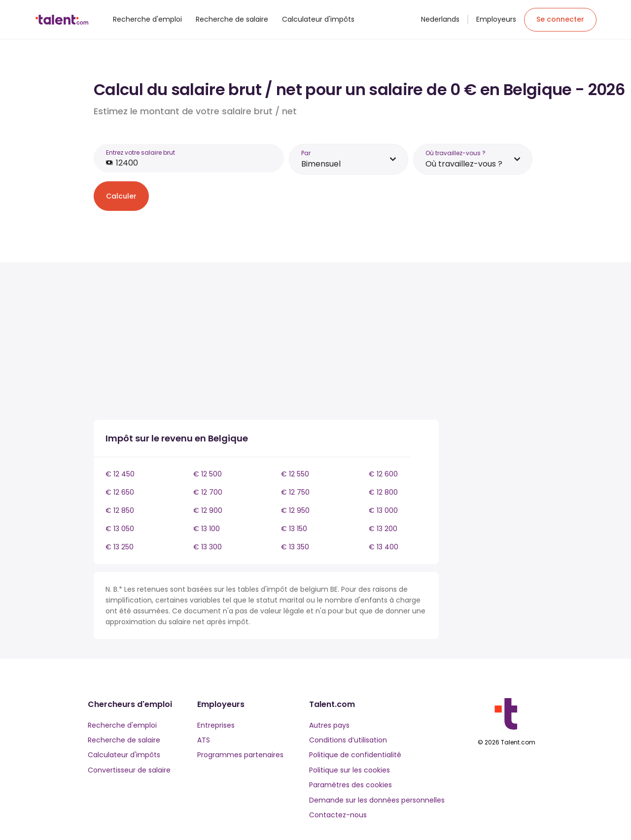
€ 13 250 (120, 547)
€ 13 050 (120, 529)
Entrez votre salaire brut (140, 152)
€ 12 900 (208, 510)
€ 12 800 (383, 492)
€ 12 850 (120, 510)
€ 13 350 (295, 547)
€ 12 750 (295, 492)
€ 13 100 (207, 529)
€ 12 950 (295, 510)
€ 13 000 (383, 510)
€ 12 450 (120, 474)
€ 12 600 (383, 474)
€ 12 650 (120, 492)
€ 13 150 (294, 529)
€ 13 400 (384, 547)
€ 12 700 (208, 492)
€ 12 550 (295, 474)
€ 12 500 (208, 474)
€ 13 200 (383, 529)
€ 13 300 (208, 547)
